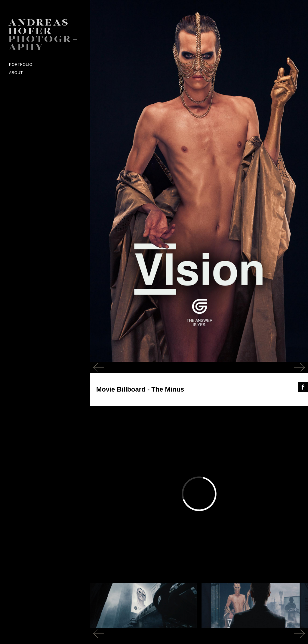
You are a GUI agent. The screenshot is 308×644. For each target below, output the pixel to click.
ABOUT (16, 73)
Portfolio (21, 65)
